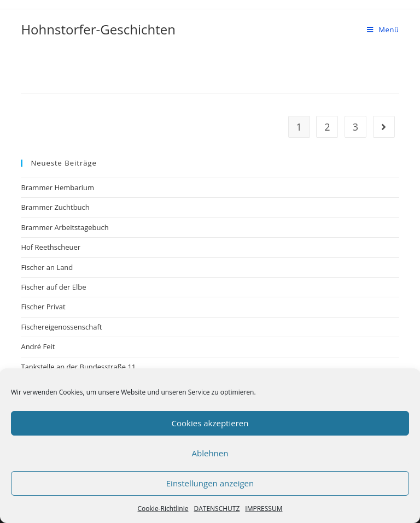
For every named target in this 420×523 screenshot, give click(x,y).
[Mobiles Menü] (383, 30)
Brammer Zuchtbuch (55, 207)
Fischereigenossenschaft (61, 327)
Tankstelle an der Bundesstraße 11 (78, 367)
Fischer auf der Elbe (53, 287)
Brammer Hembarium (57, 187)
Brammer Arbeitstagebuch (65, 227)
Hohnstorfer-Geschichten (98, 29)
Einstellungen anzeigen (210, 483)
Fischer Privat (43, 307)
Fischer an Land (47, 267)
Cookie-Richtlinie (163, 509)
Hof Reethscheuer (51, 247)
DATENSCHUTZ (217, 509)
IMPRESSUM (264, 509)
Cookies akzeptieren (210, 423)
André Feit (38, 346)
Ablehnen (210, 453)
